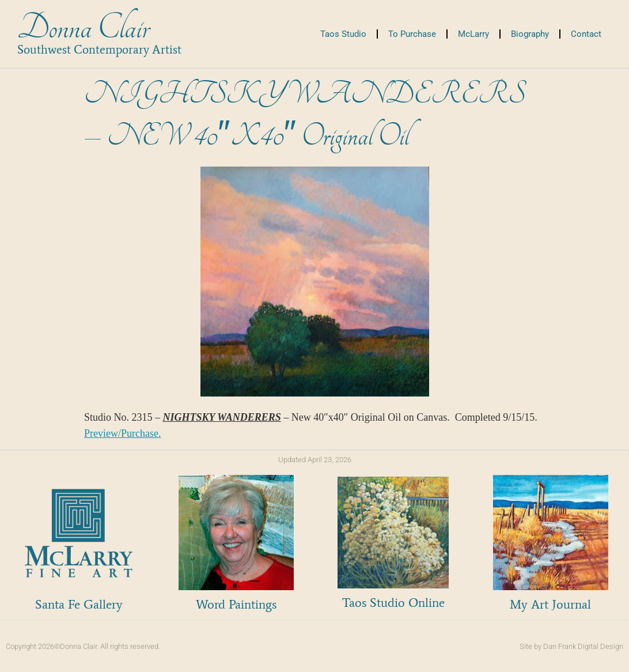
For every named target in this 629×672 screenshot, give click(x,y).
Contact (586, 34)
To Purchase (412, 34)
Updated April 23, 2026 (315, 460)
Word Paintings (236, 604)
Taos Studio (343, 34)
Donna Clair (83, 28)
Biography (530, 34)
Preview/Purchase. (122, 433)
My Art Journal (550, 604)
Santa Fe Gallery (79, 604)
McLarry (473, 34)
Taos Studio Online (393, 603)
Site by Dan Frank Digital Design (571, 646)
